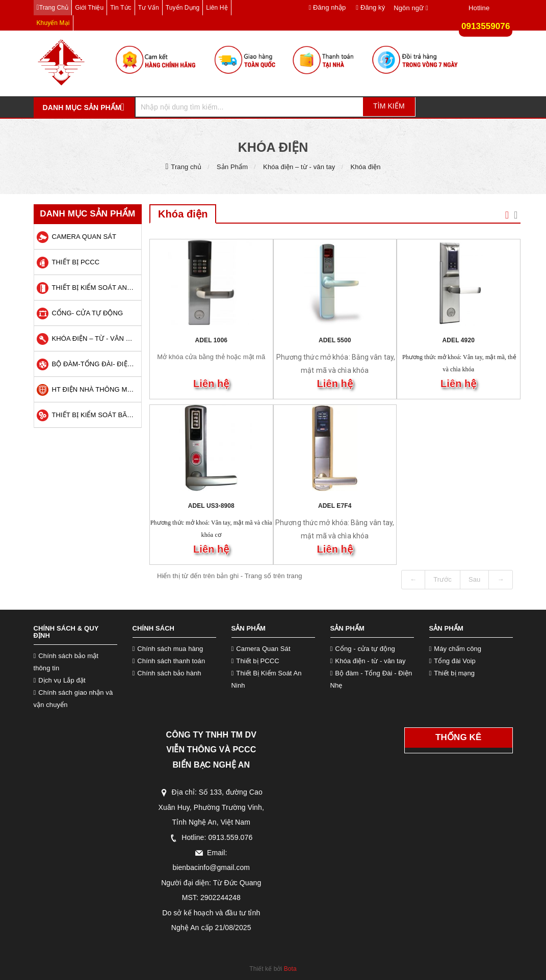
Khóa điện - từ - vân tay (370, 661)
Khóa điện (365, 167)
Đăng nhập (327, 7)
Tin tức (121, 8)
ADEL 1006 (211, 340)
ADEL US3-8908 (211, 506)
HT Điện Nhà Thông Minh (96, 389)
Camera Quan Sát (263, 649)
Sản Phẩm (232, 167)
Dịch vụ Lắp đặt (62, 680)
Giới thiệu (89, 8)
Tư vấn (149, 8)
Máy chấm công (458, 649)
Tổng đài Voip (455, 661)
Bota (290, 969)
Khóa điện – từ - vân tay (299, 167)
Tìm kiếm (389, 106)
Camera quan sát (84, 237)
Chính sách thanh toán (171, 661)
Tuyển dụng (183, 8)
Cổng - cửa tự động (365, 649)
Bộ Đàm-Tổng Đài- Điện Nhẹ (96, 364)
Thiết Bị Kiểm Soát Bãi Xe (96, 415)
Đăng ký (370, 7)
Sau (474, 579)
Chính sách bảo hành (169, 673)
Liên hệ (217, 8)
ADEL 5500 (335, 340)
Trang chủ (54, 8)
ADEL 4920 (459, 340)
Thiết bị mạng (454, 673)
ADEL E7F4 (335, 506)
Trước (443, 579)
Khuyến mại (53, 23)
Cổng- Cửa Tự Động (88, 313)
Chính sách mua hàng (170, 649)
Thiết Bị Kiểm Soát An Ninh (96, 288)
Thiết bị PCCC (76, 262)
